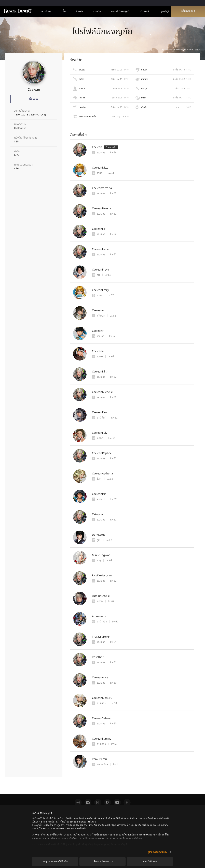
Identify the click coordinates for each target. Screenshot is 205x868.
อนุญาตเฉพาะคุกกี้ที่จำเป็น (55, 862)
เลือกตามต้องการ (103, 862)
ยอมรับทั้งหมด (150, 862)
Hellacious (20, 128)
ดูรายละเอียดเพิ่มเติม (157, 852)
